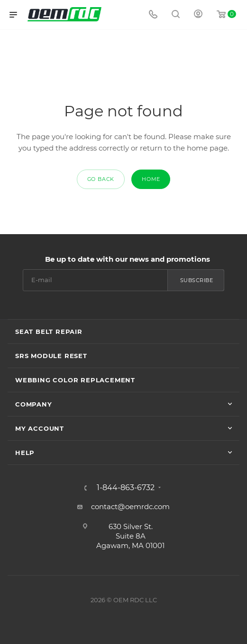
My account (40, 428)
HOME (151, 179)
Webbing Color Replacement (75, 380)
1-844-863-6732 (126, 488)
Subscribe (197, 280)
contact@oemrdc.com (130, 507)
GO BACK (101, 179)
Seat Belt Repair (49, 331)
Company (34, 404)
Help (25, 453)
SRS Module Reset (51, 356)
